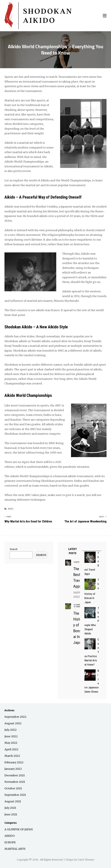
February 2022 (14, 762)
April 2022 (11, 749)
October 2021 (13, 788)
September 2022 (15, 717)
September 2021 (15, 795)
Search (14, 549)
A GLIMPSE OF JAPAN (78, 606)
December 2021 (15, 775)
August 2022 (13, 723)
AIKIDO (11, 509)
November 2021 (15, 782)
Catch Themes (86, 860)
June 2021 (11, 814)
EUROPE (77, 562)
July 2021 (10, 808)
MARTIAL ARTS (15, 849)
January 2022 (13, 769)
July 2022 (11, 730)
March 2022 (12, 756)
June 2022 (11, 736)
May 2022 (11, 743)
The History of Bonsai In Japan (78, 631)
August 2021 (13, 801)
